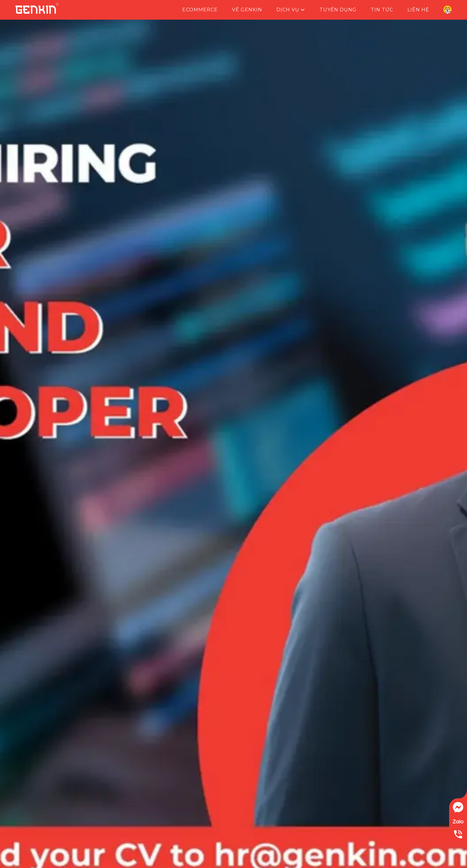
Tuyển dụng (338, 10)
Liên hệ (418, 10)
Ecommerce (200, 10)
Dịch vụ (291, 10)
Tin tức (382, 10)
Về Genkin (247, 10)
